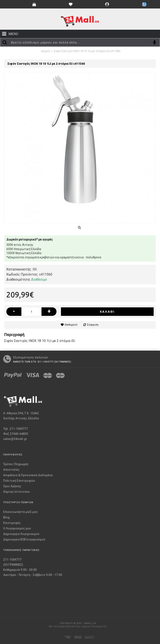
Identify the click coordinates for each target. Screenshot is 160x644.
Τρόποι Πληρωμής (16, 464)
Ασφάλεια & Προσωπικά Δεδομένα (28, 475)
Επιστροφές (12, 523)
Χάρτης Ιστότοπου (17, 492)
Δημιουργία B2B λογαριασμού (24, 539)
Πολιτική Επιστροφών (19, 481)
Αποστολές (11, 470)
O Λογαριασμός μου (17, 528)
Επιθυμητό (71, 325)
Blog (6, 517)
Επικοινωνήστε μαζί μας (20, 512)
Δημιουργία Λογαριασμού (21, 534)
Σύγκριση (93, 325)
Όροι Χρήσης (12, 486)
